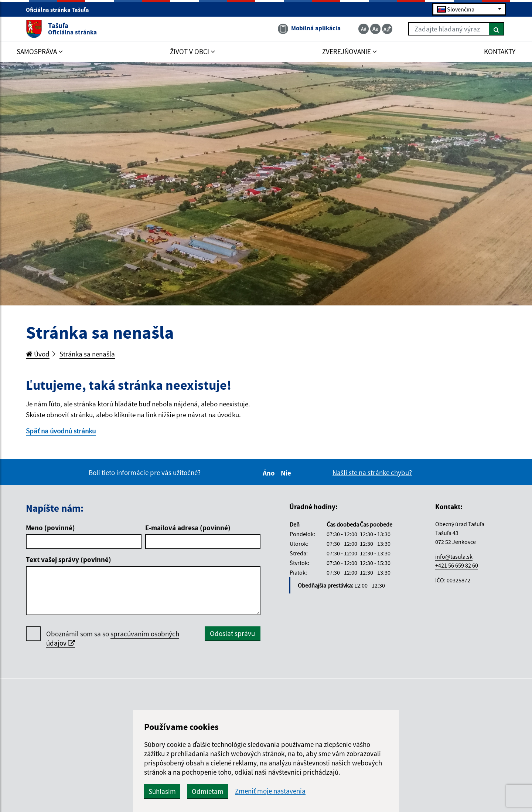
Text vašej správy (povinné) (69, 559)
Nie (287, 473)
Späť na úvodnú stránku (61, 431)
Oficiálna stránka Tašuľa (61, 10)
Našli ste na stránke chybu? (372, 473)
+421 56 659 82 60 (457, 565)
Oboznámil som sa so (113, 639)
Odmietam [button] (208, 791)
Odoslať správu (232, 633)
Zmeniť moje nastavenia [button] (270, 791)
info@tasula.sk (454, 556)
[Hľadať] (497, 29)
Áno (270, 473)
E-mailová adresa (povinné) (188, 528)
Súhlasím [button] (162, 791)
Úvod (38, 354)
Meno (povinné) (50, 528)
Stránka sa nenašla (87, 354)
